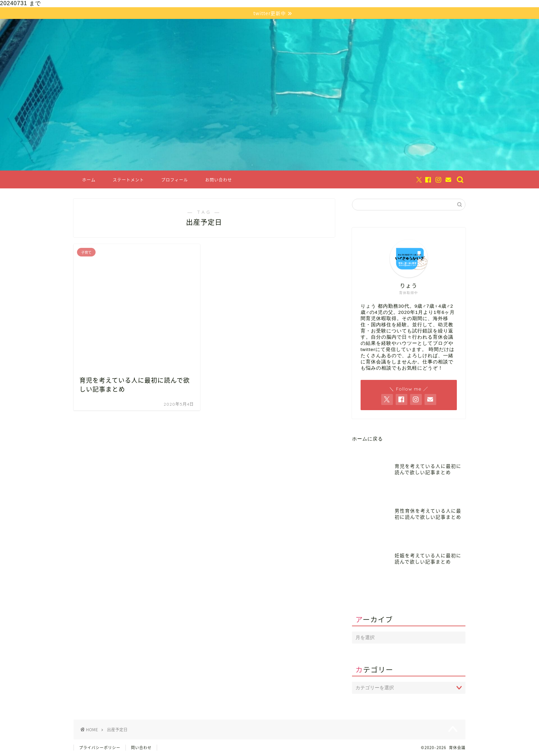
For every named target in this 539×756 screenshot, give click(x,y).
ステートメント (128, 180)
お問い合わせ (219, 180)
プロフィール (175, 180)
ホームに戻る (367, 439)
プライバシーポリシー (100, 748)
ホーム (89, 180)
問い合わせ (141, 748)
